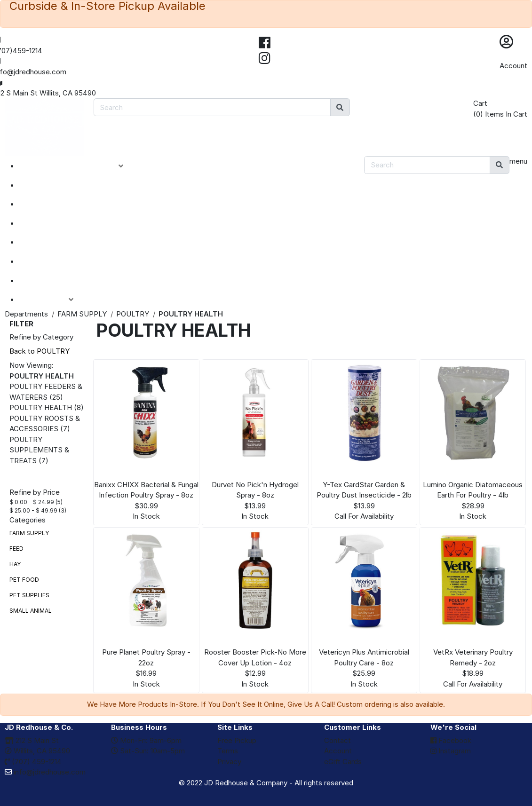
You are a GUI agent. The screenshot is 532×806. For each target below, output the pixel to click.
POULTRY (133, 314)
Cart (480, 103)
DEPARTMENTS (59, 242)
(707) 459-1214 (33, 762)
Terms (228, 751)
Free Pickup (237, 740)
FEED (16, 549)
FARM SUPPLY (82, 314)
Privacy (229, 762)
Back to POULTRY (40, 351)
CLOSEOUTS (53, 223)
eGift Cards (343, 762)
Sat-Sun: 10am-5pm (148, 751)
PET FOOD (24, 580)
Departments (26, 314)
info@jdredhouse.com (45, 772)
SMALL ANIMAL (31, 611)
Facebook (451, 740)
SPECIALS (48, 204)
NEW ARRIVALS (58, 185)
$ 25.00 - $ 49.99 (33, 510)
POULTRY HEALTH (41, 407)
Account (513, 66)
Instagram (451, 751)
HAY (15, 564)
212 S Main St (32, 740)
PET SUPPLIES (29, 595)
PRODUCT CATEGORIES (78, 166)
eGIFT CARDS (55, 281)
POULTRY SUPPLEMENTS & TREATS (39, 450)
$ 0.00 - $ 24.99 (32, 502)
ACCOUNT (53, 300)
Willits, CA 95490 (37, 751)
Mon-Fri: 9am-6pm (146, 740)
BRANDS (45, 261)
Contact (337, 740)
